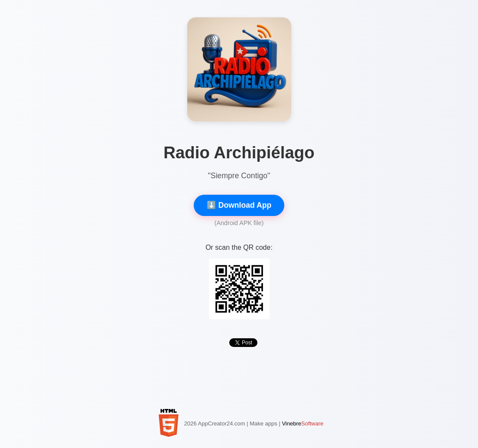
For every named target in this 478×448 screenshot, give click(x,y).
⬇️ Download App (239, 205)
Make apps (263, 423)
